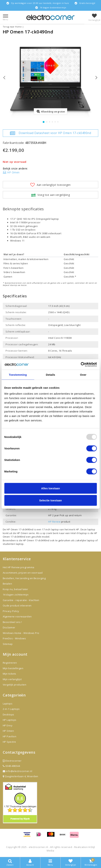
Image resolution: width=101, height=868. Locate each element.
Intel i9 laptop (79, 533)
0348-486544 (11, 766)
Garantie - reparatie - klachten (21, 600)
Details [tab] (51, 375)
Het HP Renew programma (19, 567)
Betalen (7, 584)
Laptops (8, 704)
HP (78, 529)
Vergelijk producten (14, 685)
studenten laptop (13, 544)
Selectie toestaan (50, 500)
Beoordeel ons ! (12, 622)
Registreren (10, 663)
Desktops (8, 714)
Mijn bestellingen (13, 668)
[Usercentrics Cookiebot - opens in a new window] (81, 365)
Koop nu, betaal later (15, 589)
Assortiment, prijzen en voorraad (23, 573)
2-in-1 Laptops (11, 709)
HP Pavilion (10, 736)
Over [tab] (83, 375)
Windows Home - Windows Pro (21, 633)
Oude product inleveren (17, 606)
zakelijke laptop (85, 540)
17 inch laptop (50, 529)
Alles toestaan (51, 488)
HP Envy (8, 725)
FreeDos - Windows (14, 638)
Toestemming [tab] (18, 375)
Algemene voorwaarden (17, 616)
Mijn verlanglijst (12, 679)
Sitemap (8, 644)
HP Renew (54, 522)
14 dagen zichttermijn (16, 595)
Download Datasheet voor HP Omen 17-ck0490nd (50, 133)
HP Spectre (9, 742)
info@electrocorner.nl (17, 771)
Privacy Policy (11, 611)
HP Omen (11, 172)
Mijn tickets (10, 674)
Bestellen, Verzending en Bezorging (24, 578)
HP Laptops (10, 720)
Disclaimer (9, 627)
